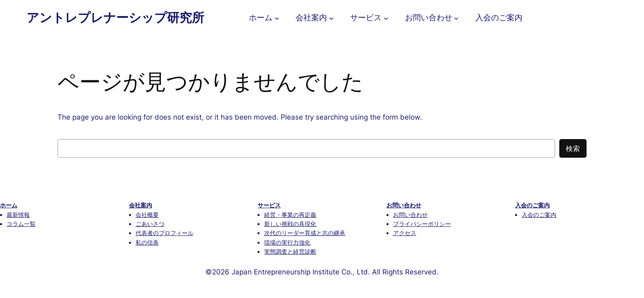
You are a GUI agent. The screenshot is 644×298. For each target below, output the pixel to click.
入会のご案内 (532, 205)
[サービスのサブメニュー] (386, 18)
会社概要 (147, 215)
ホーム (9, 205)
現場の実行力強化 (287, 242)
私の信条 (147, 242)
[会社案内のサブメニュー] (332, 18)
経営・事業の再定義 (290, 215)
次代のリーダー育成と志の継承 (305, 233)
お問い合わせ (404, 205)
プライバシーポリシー (422, 224)
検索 (573, 149)
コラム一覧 (21, 224)
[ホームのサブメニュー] (277, 18)
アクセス (405, 233)
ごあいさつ (150, 224)
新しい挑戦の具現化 (290, 224)
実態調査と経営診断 (290, 251)
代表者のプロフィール (165, 233)
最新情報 (18, 215)
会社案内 (141, 205)
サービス (269, 205)
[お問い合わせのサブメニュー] (456, 18)
